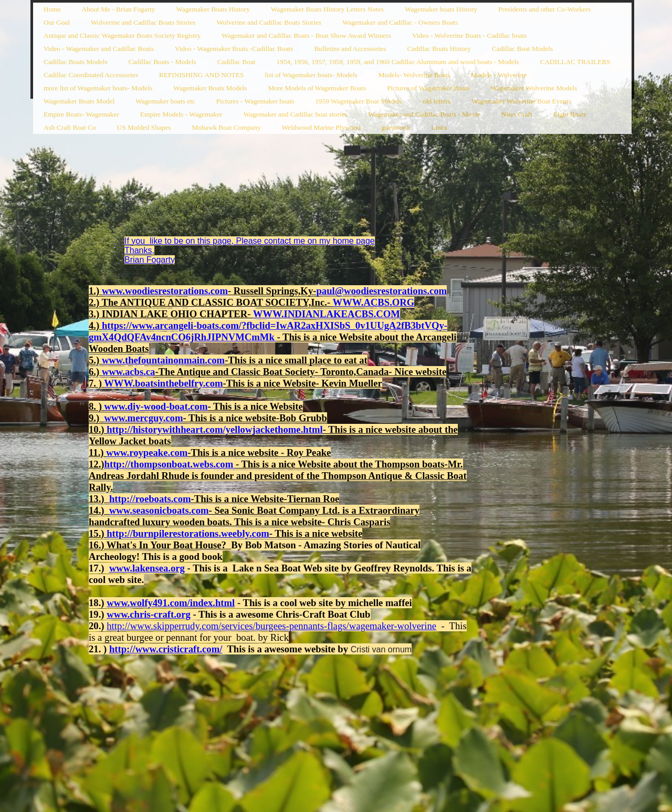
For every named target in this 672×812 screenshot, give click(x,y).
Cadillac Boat (237, 62)
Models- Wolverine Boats (414, 75)
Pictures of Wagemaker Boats (428, 88)
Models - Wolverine (499, 75)
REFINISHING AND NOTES (201, 75)
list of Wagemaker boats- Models (311, 75)
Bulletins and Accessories (350, 49)
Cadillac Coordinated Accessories (91, 75)
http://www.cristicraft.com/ (166, 649)
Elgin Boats (570, 114)
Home (52, 9)
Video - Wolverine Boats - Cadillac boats (469, 35)
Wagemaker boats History (441, 9)
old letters (437, 101)
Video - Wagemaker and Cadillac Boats (99, 49)
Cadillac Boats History (439, 49)
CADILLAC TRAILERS (575, 62)
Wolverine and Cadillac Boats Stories (143, 22)
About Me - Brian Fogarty (119, 9)
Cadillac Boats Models (75, 62)
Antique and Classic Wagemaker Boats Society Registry (122, 35)
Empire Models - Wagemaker (181, 114)
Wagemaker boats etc (165, 101)
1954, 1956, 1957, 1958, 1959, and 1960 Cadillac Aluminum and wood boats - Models (398, 62)
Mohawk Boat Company (227, 127)
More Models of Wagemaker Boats (317, 88)
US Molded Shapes (144, 127)
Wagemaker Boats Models (210, 88)
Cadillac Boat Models (522, 49)
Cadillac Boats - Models (162, 62)
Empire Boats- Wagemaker (81, 114)
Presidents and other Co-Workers (544, 9)
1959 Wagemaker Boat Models (358, 101)
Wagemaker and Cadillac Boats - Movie (424, 114)
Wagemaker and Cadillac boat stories (295, 114)
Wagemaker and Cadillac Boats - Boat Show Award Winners (306, 35)
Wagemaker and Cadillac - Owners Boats (400, 22)
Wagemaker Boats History (213, 9)
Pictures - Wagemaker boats (255, 101)
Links (439, 127)
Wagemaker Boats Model (79, 101)
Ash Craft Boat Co (70, 127)
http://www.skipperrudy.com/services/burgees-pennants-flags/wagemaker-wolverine (271, 626)
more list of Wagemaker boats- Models (98, 88)
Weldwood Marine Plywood (321, 127)
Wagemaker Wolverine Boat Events (521, 101)
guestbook (396, 127)
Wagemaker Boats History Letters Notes (327, 9)
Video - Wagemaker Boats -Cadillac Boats (234, 49)
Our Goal (57, 22)
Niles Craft (517, 114)
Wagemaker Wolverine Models (534, 88)
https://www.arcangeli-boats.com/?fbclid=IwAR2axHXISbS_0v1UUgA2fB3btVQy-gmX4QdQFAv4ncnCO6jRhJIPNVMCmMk (268, 331)
